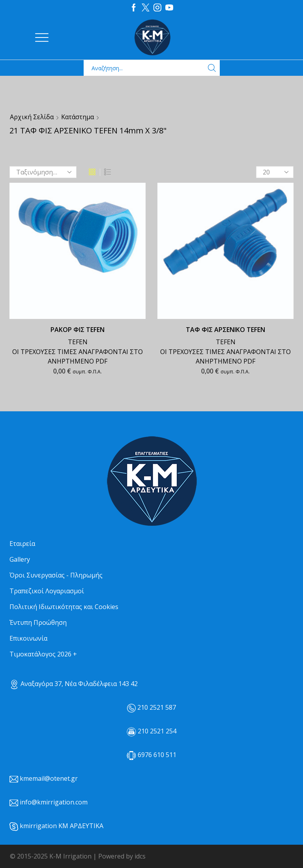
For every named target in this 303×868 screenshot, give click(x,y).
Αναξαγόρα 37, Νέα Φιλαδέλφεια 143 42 (74, 684)
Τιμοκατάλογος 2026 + (43, 654)
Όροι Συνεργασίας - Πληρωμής (56, 575)
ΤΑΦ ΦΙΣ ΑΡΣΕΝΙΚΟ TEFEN (225, 330)
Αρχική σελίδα (32, 117)
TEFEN (78, 342)
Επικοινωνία (28, 638)
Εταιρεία (22, 544)
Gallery (20, 559)
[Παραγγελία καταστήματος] (43, 172)
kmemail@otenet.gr (49, 778)
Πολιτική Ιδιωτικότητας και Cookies (64, 607)
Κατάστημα (78, 117)
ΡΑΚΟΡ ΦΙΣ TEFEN (78, 330)
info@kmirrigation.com (54, 802)
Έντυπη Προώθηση (38, 622)
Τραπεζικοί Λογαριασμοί (47, 591)
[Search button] (212, 68)
